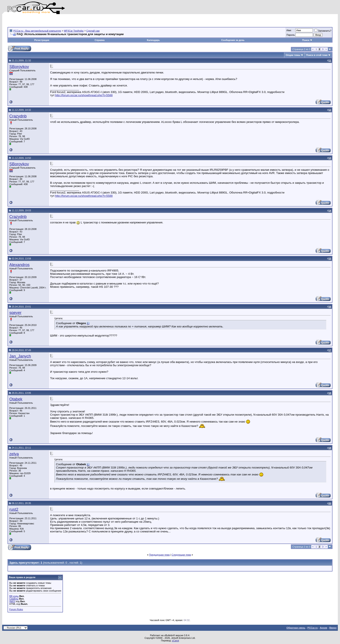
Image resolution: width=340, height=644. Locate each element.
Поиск (307, 40)
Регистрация (42, 40)
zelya (14, 454)
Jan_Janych (20, 356)
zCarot (175, 641)
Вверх (333, 628)
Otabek (16, 399)
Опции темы (293, 55)
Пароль (291, 35)
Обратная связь (296, 628)
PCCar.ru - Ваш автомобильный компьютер (37, 31)
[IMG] (12, 601)
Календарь (153, 40)
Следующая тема (181, 555)
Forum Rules (16, 609)
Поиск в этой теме (317, 55)
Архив (324, 628)
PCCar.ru (313, 628)
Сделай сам (93, 31)
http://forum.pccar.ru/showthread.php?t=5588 (84, 95)
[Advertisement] (58, 21)
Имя (289, 30)
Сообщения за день (233, 40)
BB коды (14, 596)
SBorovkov (19, 67)
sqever (15, 313)
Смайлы (14, 599)
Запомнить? (323, 31)
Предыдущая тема (159, 555)
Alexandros (19, 265)
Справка (100, 40)
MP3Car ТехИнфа (74, 31)
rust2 (14, 509)
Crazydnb (18, 116)
